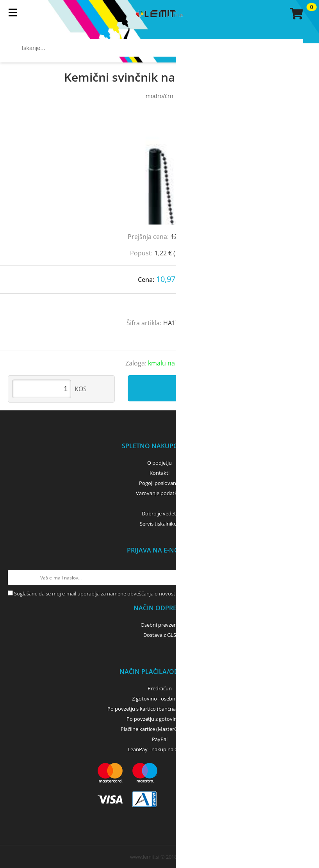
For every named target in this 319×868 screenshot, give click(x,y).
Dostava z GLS (160, 635)
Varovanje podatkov (159, 493)
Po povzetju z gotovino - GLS (160, 719)
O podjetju (159, 463)
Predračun (160, 688)
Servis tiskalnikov (160, 524)
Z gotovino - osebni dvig (160, 699)
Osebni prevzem (159, 625)
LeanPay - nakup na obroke (159, 749)
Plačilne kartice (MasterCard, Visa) (159, 729)
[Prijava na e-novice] (304, 577)
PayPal (160, 739)
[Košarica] (295, 14)
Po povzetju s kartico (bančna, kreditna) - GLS (160, 709)
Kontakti (159, 473)
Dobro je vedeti (159, 513)
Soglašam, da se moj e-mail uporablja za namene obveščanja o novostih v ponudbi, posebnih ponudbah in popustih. (149, 594)
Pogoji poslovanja (159, 483)
